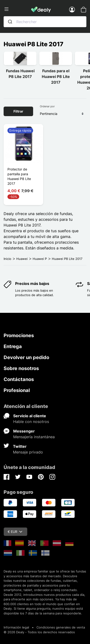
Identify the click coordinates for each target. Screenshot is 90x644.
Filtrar (18, 111)
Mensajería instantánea (34, 437)
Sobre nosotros (21, 368)
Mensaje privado (28, 452)
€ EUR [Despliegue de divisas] (15, 532)
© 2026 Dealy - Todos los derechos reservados (39, 632)
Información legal (16, 627)
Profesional (17, 390)
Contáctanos (19, 379)
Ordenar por (47, 106)
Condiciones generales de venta (61, 627)
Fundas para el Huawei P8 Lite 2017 (56, 77)
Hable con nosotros (31, 422)
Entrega (13, 346)
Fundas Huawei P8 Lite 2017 (20, 74)
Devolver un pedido (26, 357)
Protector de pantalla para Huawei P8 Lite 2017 (19, 176)
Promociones (19, 335)
